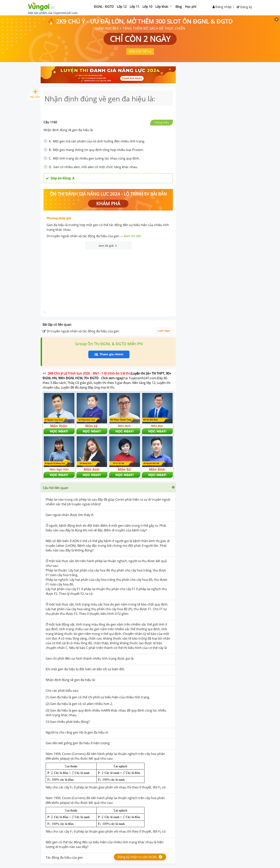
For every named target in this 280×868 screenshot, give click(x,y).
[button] (108, 488)
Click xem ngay (112, 378)
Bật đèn (35, 94)
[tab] (108, 488)
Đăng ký (244, 7)
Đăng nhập (222, 7)
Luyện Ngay (164, 331)
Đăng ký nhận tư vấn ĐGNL (137, 857)
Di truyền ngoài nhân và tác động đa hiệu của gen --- (94, 236)
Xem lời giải (108, 246)
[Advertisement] (108, 279)
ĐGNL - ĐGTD (104, 7)
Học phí (191, 7)
